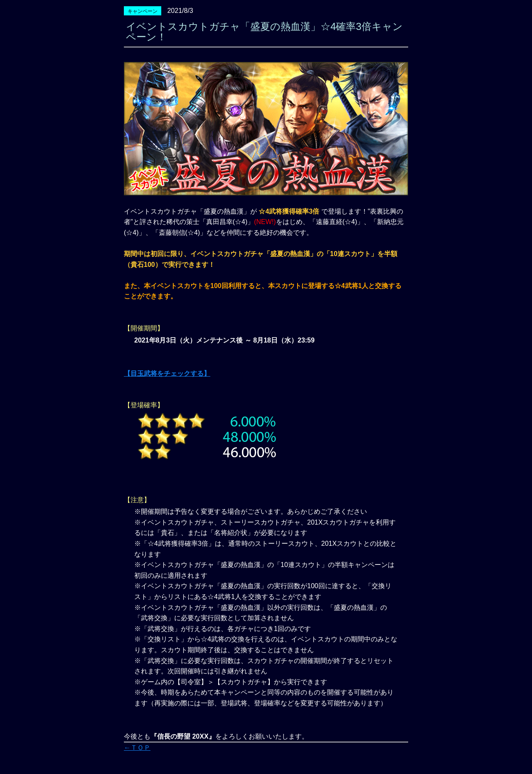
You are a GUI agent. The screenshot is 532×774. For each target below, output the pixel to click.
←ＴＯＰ (137, 748)
